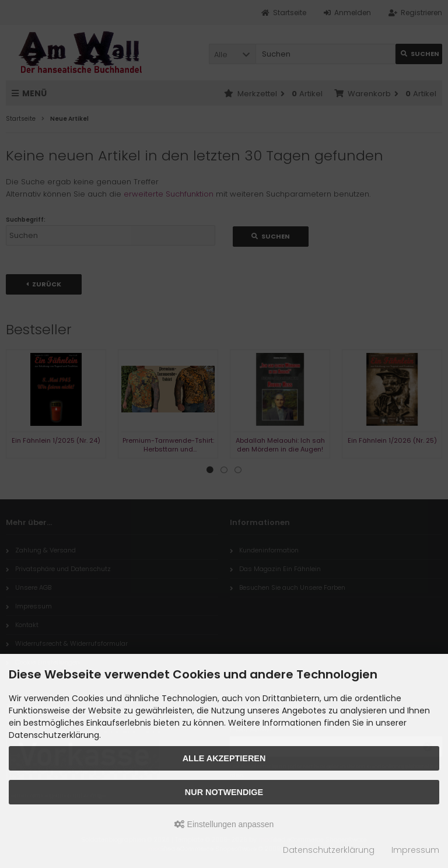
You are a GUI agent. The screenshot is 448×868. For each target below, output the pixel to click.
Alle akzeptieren (224, 758)
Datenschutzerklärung (329, 850)
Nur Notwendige (224, 792)
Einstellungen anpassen (224, 824)
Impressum (415, 850)
